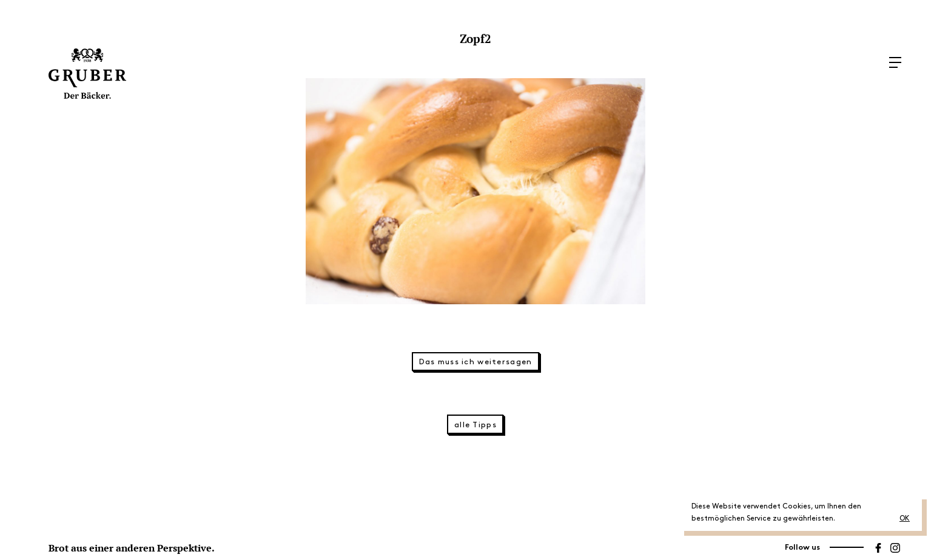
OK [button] (905, 518)
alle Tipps (475, 425)
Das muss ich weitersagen (476, 362)
